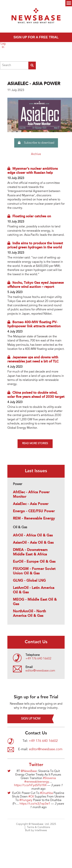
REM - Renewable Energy (34, 519)
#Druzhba (46, 793)
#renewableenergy (37, 782)
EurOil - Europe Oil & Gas (34, 562)
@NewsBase (29, 771)
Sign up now (31, 719)
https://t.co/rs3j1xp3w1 (35, 804)
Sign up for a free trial (36, 37)
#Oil (31, 797)
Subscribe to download (36, 143)
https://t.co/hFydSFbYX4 (30, 785)
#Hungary (26, 800)
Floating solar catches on (32, 216)
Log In (3, 45)
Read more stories (35, 444)
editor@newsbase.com (40, 671)
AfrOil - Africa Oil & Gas (33, 535)
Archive (36, 154)
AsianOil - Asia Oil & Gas (33, 543)
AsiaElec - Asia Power (31, 504)
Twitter (36, 765)
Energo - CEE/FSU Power (34, 511)
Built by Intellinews (36, 831)
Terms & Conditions (38, 827)
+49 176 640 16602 (38, 659)
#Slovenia (49, 778)
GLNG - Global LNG (29, 581)
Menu (69, 3)
